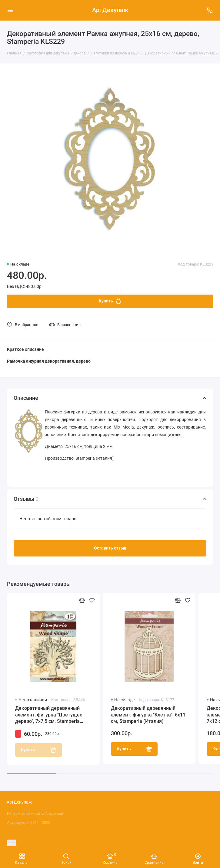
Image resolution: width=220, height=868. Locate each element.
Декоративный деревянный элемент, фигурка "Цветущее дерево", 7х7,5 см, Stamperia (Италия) (49, 715)
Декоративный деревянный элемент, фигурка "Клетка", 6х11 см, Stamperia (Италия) (148, 715)
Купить (134, 749)
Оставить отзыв (110, 548)
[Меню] (10, 10)
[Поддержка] (210, 10)
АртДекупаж (110, 10)
